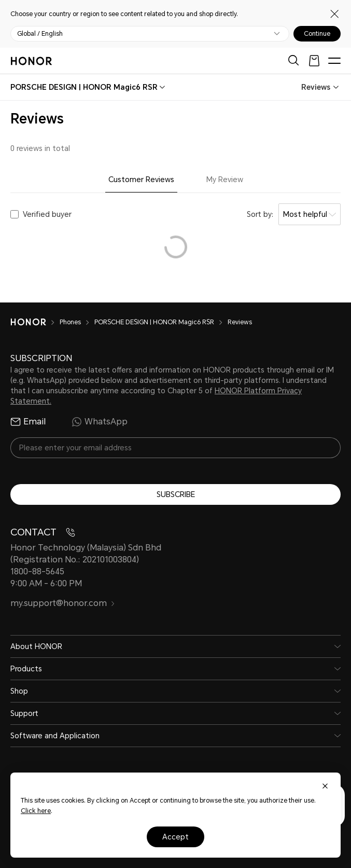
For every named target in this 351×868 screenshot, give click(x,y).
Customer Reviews (141, 180)
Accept (175, 837)
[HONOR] (35, 322)
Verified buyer (47, 214)
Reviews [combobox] (316, 87)
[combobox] (84, 87)
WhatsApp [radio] (100, 422)
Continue (317, 34)
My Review (225, 180)
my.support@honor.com (63, 603)
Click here (36, 811)
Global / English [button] (40, 34)
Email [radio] (28, 422)
